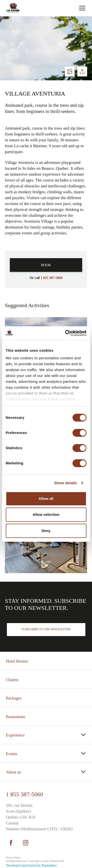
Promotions (15, 717)
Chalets (12, 680)
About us (13, 772)
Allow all (46, 499)
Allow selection (46, 514)
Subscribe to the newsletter (46, 629)
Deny (46, 531)
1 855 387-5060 (25, 794)
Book (46, 265)
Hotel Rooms (17, 661)
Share (82, 72)
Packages (14, 698)
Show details (66, 483)
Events (12, 754)
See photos (70, 72)
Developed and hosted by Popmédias (31, 865)
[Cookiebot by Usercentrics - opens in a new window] (66, 333)
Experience (15, 735)
